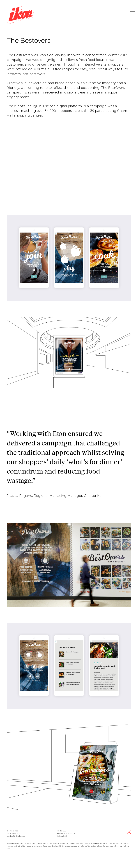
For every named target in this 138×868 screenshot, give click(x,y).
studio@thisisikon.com (17, 836)
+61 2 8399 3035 (13, 833)
